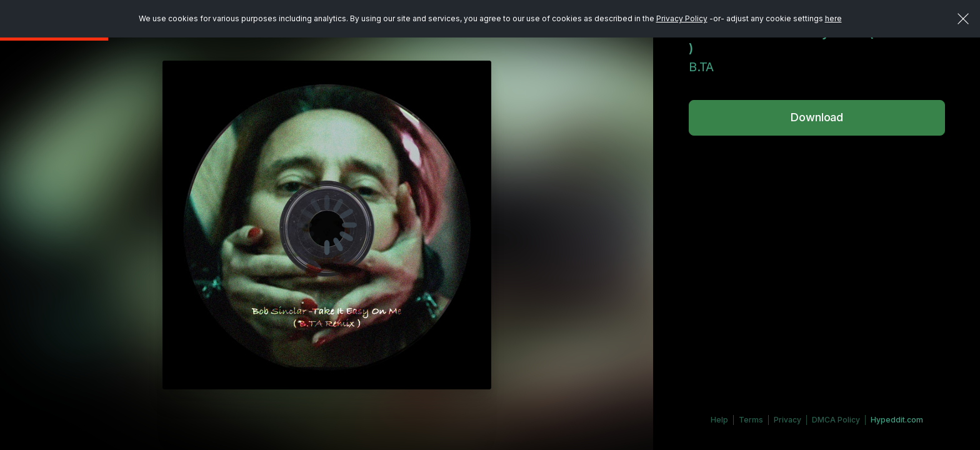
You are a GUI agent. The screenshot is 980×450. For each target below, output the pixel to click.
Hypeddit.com (897, 420)
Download (817, 117)
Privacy (787, 420)
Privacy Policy (682, 18)
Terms (751, 420)
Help (719, 420)
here (833, 18)
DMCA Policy (836, 420)
